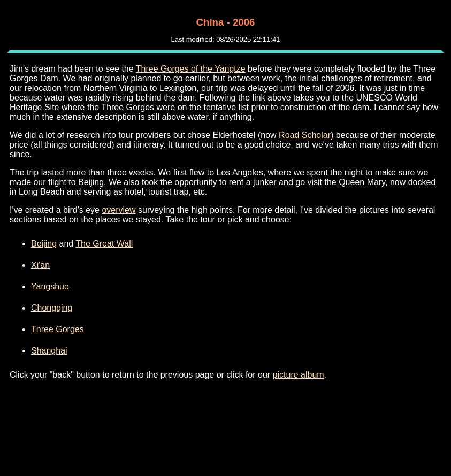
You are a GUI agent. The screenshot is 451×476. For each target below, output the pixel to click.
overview (119, 210)
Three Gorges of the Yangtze (191, 69)
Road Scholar (305, 135)
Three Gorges (58, 329)
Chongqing (52, 308)
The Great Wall (104, 244)
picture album (299, 375)
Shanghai (49, 351)
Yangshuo (50, 286)
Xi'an (40, 265)
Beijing (44, 244)
